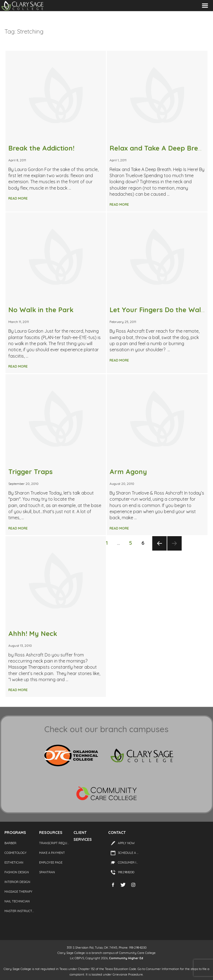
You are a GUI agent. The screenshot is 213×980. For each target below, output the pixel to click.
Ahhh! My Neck (33, 633)
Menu (205, 6)
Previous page (159, 550)
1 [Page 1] (109, 543)
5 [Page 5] (132, 543)
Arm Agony (128, 472)
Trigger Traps (31, 472)
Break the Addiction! (41, 148)
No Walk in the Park (41, 310)
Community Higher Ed (126, 958)
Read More (18, 198)
